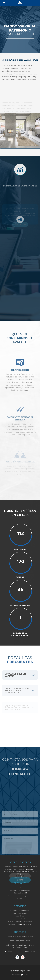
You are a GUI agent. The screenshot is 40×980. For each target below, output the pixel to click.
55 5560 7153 (15, 941)
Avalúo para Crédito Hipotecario (20, 922)
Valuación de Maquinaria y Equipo (20, 925)
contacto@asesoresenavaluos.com (20, 937)
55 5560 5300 (25, 941)
